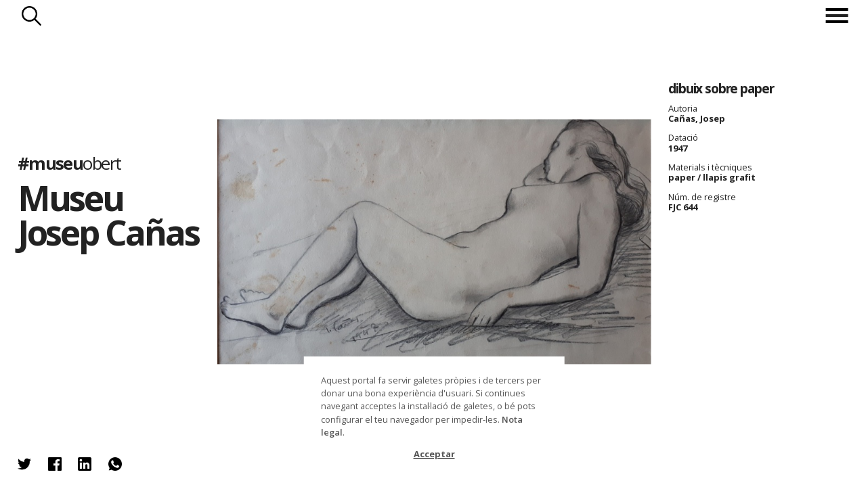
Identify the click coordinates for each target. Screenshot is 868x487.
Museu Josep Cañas (108, 215)
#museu (69, 163)
